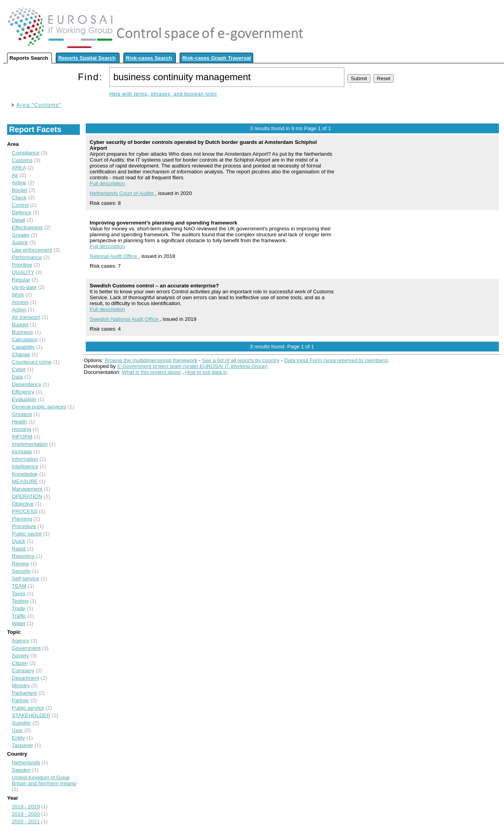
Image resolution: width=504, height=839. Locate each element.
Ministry (21, 685)
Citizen (20, 663)
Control (20, 205)
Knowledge (25, 474)
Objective (23, 504)
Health (19, 422)
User (17, 730)
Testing (20, 601)
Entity (18, 738)
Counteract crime (32, 362)
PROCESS (25, 511)
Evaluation (24, 399)
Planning (22, 519)
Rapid (19, 549)
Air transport (26, 317)
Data (17, 377)
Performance (27, 257)
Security (21, 571)
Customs (22, 160)
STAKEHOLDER (31, 715)
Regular (21, 280)
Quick (18, 541)
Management (27, 489)
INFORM (22, 437)
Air (15, 175)
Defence (22, 213)
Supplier (21, 723)
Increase (22, 452)
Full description (107, 183)
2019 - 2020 (26, 814)
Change (21, 354)
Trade (18, 608)
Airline (19, 183)
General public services (39, 407)
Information (25, 459)
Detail (18, 220)
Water (19, 623)
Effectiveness (27, 227)
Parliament (24, 693)
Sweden (21, 770)
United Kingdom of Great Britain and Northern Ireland (44, 780)
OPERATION (27, 496)
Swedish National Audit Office (125, 319)
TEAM (19, 586)
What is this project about (151, 372)
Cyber (19, 369)
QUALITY (23, 272)
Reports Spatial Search (87, 58)
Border (20, 190)
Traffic (19, 616)
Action (19, 310)
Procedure (24, 526)
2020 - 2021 (26, 822)
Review (20, 564)
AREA (19, 168)
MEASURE (25, 481)
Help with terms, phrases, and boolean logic (163, 94)
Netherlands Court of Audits (122, 193)
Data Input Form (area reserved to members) (336, 360)
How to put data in (206, 372)
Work (18, 295)
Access (20, 302)
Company (23, 671)
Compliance (26, 153)
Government (26, 648)
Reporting (23, 556)
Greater (21, 235)
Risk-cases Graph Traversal (216, 58)
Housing (21, 429)
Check (19, 198)
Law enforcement (32, 250)
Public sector (27, 534)
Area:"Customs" (39, 105)
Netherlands (26, 763)
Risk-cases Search (149, 58)
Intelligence (25, 466)
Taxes (19, 593)
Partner (20, 700)
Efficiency (23, 392)
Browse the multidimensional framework (151, 360)
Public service (28, 708)
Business (22, 332)
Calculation (25, 339)
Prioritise (22, 265)
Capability (23, 347)
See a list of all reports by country (241, 360)
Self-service (26, 579)
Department (26, 678)
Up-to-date (24, 287)
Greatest (22, 414)
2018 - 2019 (26, 807)
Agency (20, 641)
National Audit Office (114, 256)
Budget (20, 325)
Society (20, 656)
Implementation (30, 444)
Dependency (27, 384)
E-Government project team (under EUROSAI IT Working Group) (192, 366)
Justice (20, 242)
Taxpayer (22, 745)
